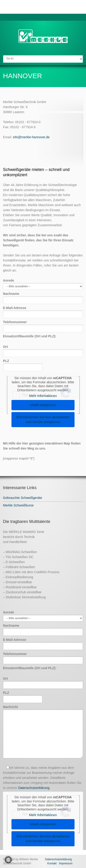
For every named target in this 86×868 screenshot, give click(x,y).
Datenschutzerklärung (34, 788)
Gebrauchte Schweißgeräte (22, 498)
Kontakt (52, 863)
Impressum (66, 863)
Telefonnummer (43, 325)
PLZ (23, 364)
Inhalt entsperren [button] (43, 405)
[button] (8, 860)
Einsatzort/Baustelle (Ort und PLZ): (30, 336)
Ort (43, 350)
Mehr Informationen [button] (43, 396)
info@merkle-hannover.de (31, 137)
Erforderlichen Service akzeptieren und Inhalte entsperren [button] (43, 419)
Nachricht (43, 732)
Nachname (43, 297)
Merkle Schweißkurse (18, 505)
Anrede (43, 283)
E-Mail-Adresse (43, 311)
